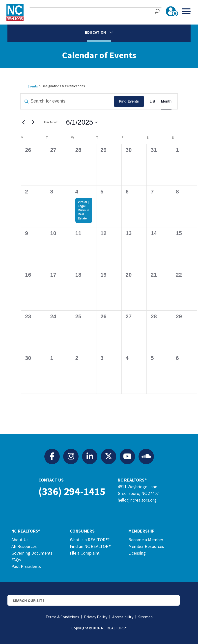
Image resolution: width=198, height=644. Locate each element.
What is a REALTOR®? (90, 540)
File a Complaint (85, 553)
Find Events (129, 101)
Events (33, 86)
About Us (20, 540)
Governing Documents (32, 553)
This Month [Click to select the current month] (51, 122)
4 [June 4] (77, 192)
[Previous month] (23, 122)
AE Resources (24, 546)
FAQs (16, 560)
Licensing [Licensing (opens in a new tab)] (137, 553)
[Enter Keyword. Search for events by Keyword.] (67, 101)
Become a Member (146, 540)
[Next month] (33, 122)
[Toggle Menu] (186, 11)
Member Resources (146, 546)
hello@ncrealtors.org (137, 500)
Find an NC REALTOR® (90, 546)
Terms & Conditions (62, 617)
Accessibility (123, 617)
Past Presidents (26, 566)
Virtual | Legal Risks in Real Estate (84, 210)
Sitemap (145, 617)
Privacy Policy (96, 617)
